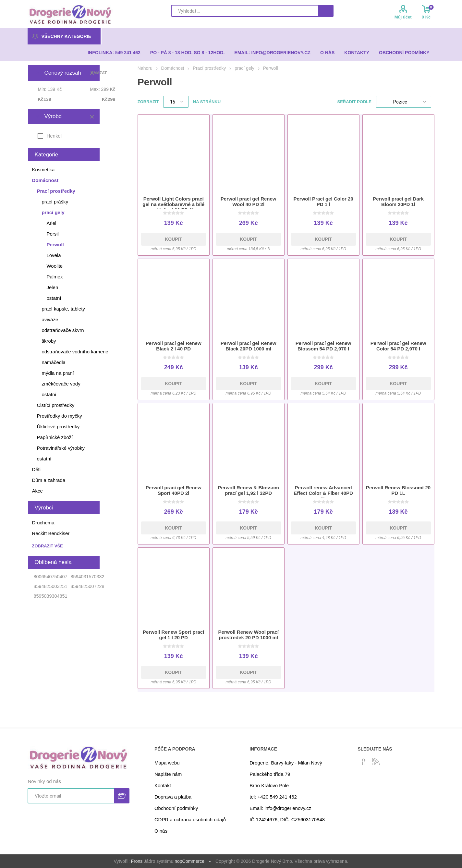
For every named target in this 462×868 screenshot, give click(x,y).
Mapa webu (167, 763)
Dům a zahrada (49, 480)
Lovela (54, 255)
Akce (37, 491)
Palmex (55, 277)
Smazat (92, 116)
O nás (161, 831)
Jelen (52, 287)
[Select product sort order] (404, 102)
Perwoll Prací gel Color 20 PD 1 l (323, 202)
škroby (49, 341)
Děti (36, 469)
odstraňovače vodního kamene (75, 352)
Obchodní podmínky (176, 808)
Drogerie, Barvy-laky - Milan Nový (286, 763)
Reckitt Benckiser (51, 533)
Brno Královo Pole (269, 785)
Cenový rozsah (62, 73)
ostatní (54, 298)
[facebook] (364, 762)
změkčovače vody (61, 384)
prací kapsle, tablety (63, 309)
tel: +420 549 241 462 (273, 797)
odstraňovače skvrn (63, 330)
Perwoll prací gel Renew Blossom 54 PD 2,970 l (323, 346)
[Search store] (245, 11)
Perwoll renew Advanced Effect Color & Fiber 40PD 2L (323, 493)
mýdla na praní (58, 373)
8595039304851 (50, 596)
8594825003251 (50, 586)
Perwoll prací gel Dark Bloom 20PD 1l (398, 202)
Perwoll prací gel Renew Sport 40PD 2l (174, 490)
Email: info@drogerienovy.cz (280, 808)
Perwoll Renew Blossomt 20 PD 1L (398, 490)
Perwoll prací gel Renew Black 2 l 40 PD (174, 346)
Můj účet (403, 17)
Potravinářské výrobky (61, 448)
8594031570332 (87, 577)
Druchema (43, 523)
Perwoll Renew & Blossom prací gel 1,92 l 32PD (248, 490)
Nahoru (145, 68)
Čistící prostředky (55, 405)
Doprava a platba (173, 797)
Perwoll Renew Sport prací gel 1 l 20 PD (173, 635)
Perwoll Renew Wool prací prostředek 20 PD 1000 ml (248, 635)
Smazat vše (101, 73)
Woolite (55, 266)
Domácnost (45, 180)
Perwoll (55, 245)
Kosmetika (43, 170)
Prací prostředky (56, 191)
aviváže (50, 319)
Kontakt (163, 785)
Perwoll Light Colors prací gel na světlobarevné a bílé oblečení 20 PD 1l (173, 204)
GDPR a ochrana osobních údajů (190, 819)
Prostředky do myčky (59, 416)
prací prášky (55, 202)
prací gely (53, 212)
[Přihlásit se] (71, 796)
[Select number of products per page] (176, 102)
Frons (137, 861)
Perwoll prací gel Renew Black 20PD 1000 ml (249, 346)
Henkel (54, 136)
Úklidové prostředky (58, 427)
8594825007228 (87, 586)
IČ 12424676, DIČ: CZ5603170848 (287, 819)
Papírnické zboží (55, 437)
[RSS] (376, 762)
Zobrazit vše (47, 546)
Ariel (51, 223)
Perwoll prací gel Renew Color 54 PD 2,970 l (398, 346)
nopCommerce (189, 861)
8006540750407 (50, 577)
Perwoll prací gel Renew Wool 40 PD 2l (249, 202)
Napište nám (168, 774)
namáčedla (53, 362)
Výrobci (53, 116)
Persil (53, 234)
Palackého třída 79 (270, 774)
